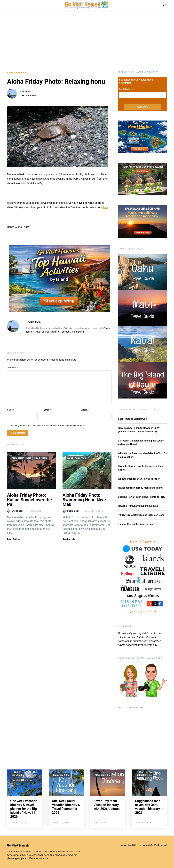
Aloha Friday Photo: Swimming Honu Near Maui (84, 500)
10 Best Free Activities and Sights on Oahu (141, 515)
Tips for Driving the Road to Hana (136, 524)
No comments (29, 96)
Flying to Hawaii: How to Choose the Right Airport (141, 468)
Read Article (13, 539)
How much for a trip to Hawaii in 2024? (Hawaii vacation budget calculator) (139, 430)
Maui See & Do (102, 775)
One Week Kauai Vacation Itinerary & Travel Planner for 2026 (66, 807)
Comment (12, 367)
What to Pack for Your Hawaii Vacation (139, 479)
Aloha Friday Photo (17, 73)
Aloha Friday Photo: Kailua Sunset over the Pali (29, 500)
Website (85, 410)
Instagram (79, 332)
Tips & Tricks (41, 458)
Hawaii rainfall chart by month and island (140, 488)
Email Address (126, 89)
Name (11, 410)
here (106, 207)
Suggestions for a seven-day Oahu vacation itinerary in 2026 (149, 807)
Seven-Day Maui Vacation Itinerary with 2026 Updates (107, 805)
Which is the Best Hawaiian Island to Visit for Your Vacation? (142, 455)
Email (47, 410)
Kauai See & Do (61, 775)
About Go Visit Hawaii (155, 845)
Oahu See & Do (144, 775)
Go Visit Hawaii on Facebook (56, 332)
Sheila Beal (25, 92)
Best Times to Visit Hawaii (132, 419)
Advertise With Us (131, 845)
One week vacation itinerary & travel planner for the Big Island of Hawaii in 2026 (24, 809)
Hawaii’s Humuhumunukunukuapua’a (138, 506)
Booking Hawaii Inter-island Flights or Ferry (142, 497)
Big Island (17, 775)
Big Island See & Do (22, 780)
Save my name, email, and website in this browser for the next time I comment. (48, 426)
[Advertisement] (87, 40)
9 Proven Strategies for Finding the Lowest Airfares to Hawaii (141, 443)
